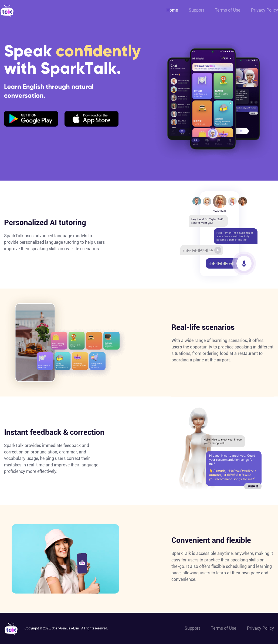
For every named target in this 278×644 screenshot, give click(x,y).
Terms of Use (228, 10)
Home (172, 10)
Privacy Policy (265, 10)
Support (196, 10)
